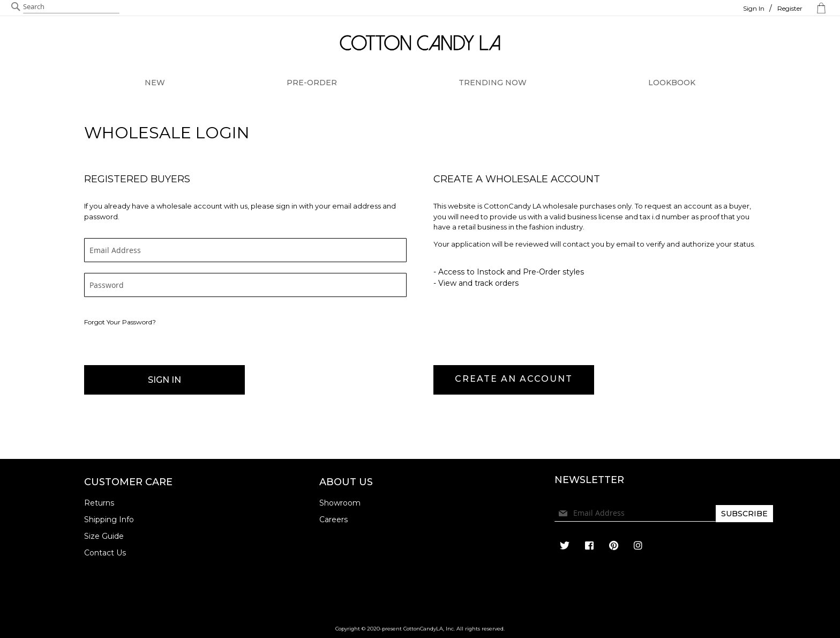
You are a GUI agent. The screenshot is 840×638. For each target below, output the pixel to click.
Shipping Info (109, 520)
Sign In (754, 8)
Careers (333, 520)
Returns (99, 503)
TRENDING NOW (493, 83)
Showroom (340, 503)
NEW (155, 83)
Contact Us (105, 553)
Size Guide (104, 536)
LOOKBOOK (672, 83)
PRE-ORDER (312, 83)
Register (790, 8)
